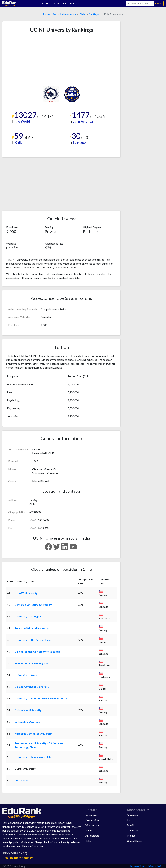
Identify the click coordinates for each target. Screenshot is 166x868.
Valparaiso (91, 815)
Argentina (132, 815)
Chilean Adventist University (32, 687)
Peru (130, 820)
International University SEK (32, 663)
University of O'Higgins (29, 616)
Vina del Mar (93, 825)
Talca (88, 841)
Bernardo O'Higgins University (33, 605)
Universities (50, 14)
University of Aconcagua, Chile (33, 757)
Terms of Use (137, 866)
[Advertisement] (31, 60)
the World (23, 121)
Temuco (90, 830)
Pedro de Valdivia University (32, 628)
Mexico (131, 836)
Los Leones (21, 780)
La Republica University (29, 722)
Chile (82, 14)
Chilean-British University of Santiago (37, 652)
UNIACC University (26, 593)
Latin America (68, 14)
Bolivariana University (28, 710)
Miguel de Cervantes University (34, 733)
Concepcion (92, 820)
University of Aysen (26, 675)
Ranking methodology (18, 858)
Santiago (94, 14)
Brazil (130, 825)
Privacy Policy (156, 866)
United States (134, 841)
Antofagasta (92, 836)
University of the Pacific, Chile (33, 640)
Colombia (132, 830)
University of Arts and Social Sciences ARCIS (41, 698)
